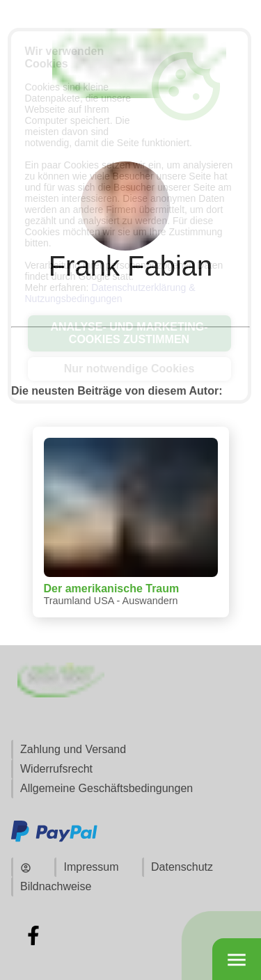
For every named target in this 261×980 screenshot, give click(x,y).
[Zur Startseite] (130, 112)
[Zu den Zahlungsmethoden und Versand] (54, 840)
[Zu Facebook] (33, 935)
